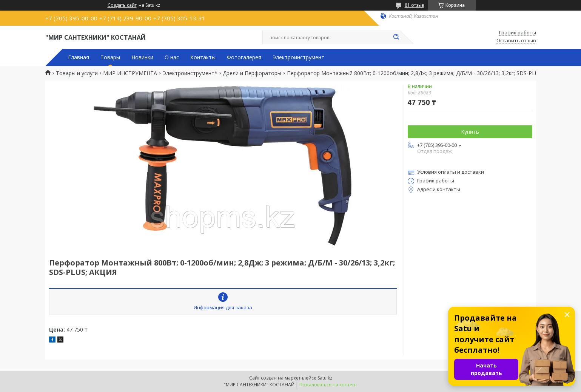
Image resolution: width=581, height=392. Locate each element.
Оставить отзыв (516, 41)
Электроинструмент (298, 57)
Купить (470, 132)
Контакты (203, 57)
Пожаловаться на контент (328, 385)
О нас (172, 57)
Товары (110, 57)
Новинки (142, 57)
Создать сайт (122, 5)
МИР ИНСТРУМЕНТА (130, 73)
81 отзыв (414, 5)
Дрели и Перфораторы (252, 73)
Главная (79, 57)
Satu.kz (325, 378)
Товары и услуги (77, 73)
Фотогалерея (244, 57)
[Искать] (396, 37)
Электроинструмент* (190, 73)
